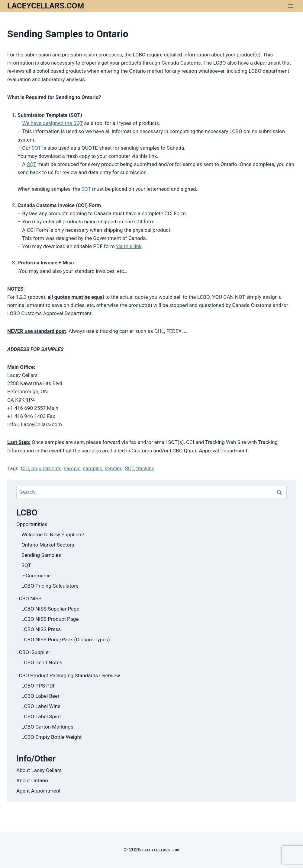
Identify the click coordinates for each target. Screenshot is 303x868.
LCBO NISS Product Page (50, 619)
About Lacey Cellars (39, 770)
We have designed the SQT (52, 123)
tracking (145, 468)
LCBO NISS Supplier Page (50, 609)
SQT (36, 148)
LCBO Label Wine (41, 706)
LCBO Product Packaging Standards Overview (68, 675)
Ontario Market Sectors (48, 545)
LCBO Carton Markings (47, 727)
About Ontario (32, 780)
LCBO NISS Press (41, 629)
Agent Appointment (39, 791)
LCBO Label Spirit (41, 716)
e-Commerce (36, 576)
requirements (46, 468)
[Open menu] (290, 6)
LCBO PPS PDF (39, 686)
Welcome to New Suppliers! (53, 535)
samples (92, 468)
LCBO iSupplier (33, 652)
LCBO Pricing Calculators (50, 586)
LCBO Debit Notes (42, 662)
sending (114, 468)
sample (72, 468)
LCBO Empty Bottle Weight (52, 737)
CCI (25, 468)
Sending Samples (41, 555)
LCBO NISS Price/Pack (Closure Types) (66, 640)
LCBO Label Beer (40, 696)
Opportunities (32, 524)
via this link (129, 246)
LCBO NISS (29, 598)
